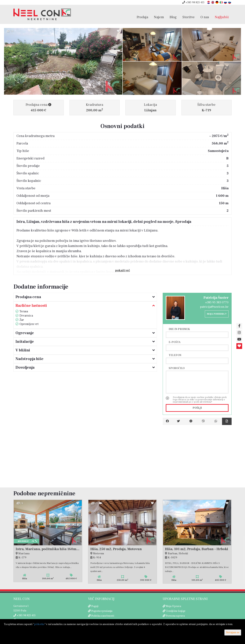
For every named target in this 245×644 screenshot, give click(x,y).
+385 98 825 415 (193, 2)
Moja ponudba (217, 314)
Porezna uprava (175, 616)
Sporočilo (177, 368)
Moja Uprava (174, 606)
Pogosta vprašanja (102, 611)
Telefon (175, 355)
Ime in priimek (179, 329)
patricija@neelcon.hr (214, 307)
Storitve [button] (189, 17)
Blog (173, 17)
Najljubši (222, 17)
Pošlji (197, 408)
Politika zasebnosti (103, 616)
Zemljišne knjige (176, 611)
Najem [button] (159, 17)
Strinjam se (233, 633)
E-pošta (175, 342)
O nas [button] (205, 17)
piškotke (39, 624)
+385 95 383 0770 (217, 302)
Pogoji (95, 606)
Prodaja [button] (142, 17)
